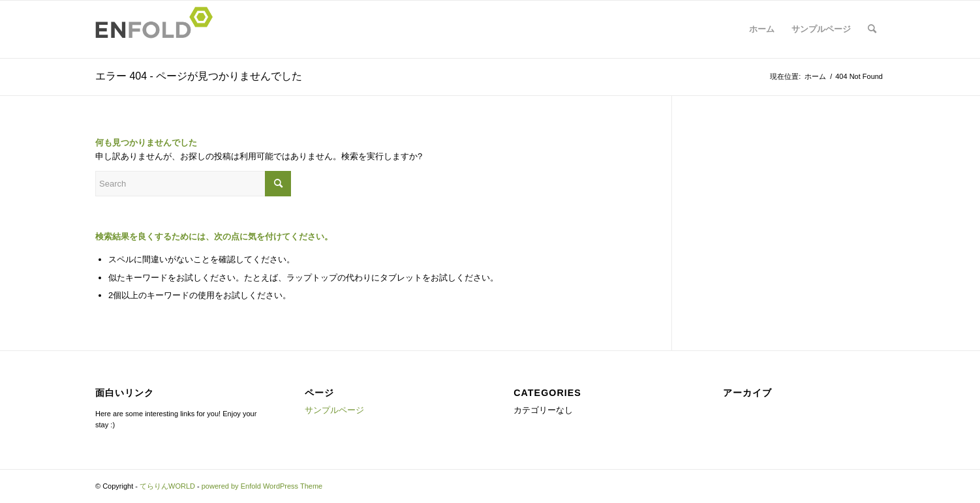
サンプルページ (821, 29)
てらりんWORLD (167, 486)
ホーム (762, 29)
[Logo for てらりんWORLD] (158, 29)
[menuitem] (872, 29)
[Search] (872, 29)
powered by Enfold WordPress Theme (262, 486)
